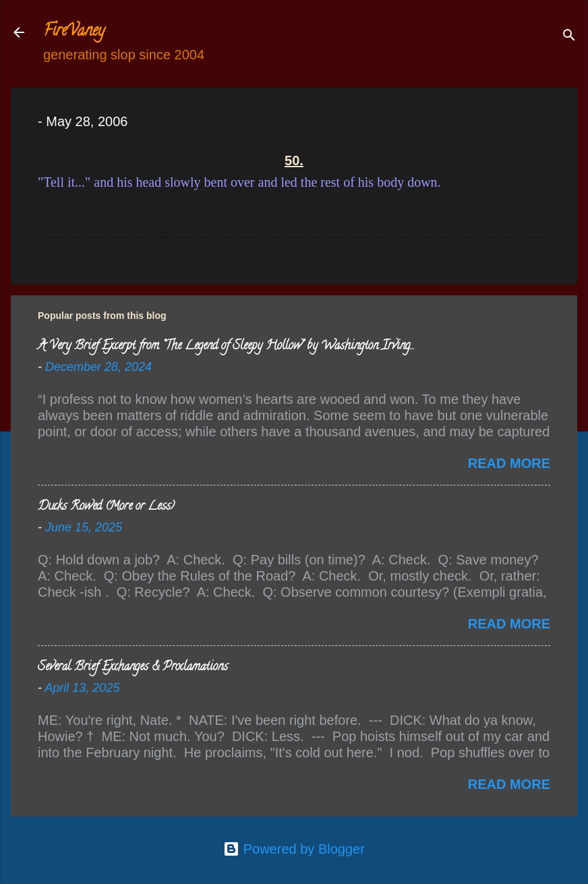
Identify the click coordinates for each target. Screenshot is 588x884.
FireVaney (74, 32)
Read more (509, 463)
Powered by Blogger (294, 849)
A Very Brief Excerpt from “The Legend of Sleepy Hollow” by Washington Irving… (226, 347)
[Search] (569, 37)
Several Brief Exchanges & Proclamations (133, 668)
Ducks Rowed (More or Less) (106, 507)
